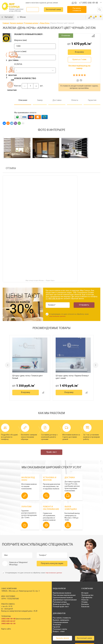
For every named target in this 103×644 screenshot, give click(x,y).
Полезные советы (91, 604)
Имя (6, 555)
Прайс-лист (52, 452)
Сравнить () (89, 18)
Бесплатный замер (57, 10)
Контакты (73, 604)
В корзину (79, 52)
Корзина (99, 17)
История (73, 593)
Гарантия (88, 602)
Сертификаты (75, 598)
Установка (88, 600)
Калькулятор (53, 626)
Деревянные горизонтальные (55, 600)
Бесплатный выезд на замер (79, 67)
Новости (73, 600)
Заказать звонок (35, 10)
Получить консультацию (52, 563)
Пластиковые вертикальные (54, 595)
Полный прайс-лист (51, 607)
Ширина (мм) (20, 40)
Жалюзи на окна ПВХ (51, 604)
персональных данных (57, 316)
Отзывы (73, 602)
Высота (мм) (20, 52)
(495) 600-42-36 (8, 624)
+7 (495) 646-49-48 (88, 3)
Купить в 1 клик (79, 60)
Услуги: (18, 64)
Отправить (83, 305)
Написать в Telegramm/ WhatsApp (18, 564)
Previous (5, 365)
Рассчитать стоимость (93, 593)
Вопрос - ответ (90, 607)
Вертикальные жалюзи (52, 593)
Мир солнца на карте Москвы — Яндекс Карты (40, 280)
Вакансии (73, 607)
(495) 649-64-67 (8, 621)
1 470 (75, 44)
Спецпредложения (92, 598)
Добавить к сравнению (93, 36)
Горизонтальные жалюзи (53, 598)
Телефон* (52, 305)
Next (99, 365)
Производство (76, 595)
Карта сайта (6, 629)
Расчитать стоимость (78, 9)
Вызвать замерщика (92, 595)
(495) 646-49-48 (8, 619)
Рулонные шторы (50, 602)
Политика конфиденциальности (56, 638)
